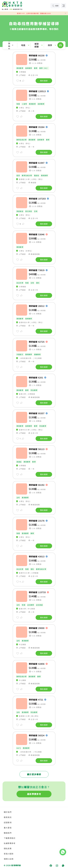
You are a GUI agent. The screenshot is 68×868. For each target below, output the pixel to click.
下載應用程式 (10, 838)
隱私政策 (8, 848)
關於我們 (8, 812)
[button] (34, 45)
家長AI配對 (9, 854)
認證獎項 (8, 822)
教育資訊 (8, 817)
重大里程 (8, 828)
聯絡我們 (8, 833)
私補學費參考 (10, 843)
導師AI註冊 (9, 859)
